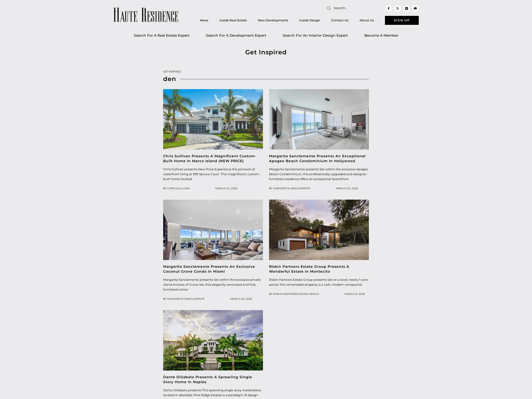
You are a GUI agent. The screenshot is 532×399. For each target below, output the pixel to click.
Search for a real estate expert (162, 36)
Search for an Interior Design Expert (315, 36)
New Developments (272, 20)
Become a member (381, 36)
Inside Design (309, 20)
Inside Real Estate (232, 20)
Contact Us (339, 20)
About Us (366, 20)
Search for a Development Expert (236, 36)
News (203, 20)
